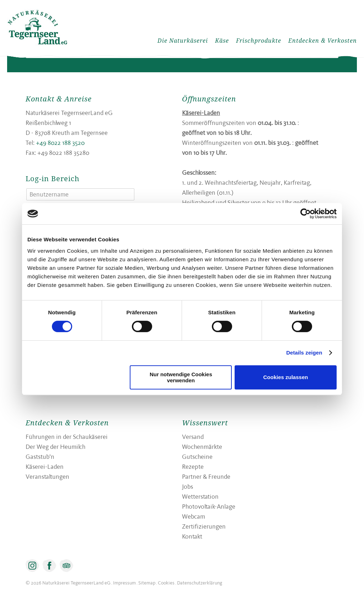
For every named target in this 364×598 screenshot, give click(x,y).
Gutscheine (197, 457)
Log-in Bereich (53, 179)
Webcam (194, 516)
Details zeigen (304, 353)
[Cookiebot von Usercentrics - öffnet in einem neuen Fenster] (306, 214)
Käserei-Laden (45, 466)
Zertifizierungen (204, 526)
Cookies (166, 583)
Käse (222, 41)
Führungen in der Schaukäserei (67, 437)
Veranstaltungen (47, 476)
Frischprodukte (259, 41)
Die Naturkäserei (183, 41)
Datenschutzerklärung (200, 583)
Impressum (124, 583)
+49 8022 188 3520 (60, 143)
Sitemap (147, 583)
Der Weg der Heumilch (55, 447)
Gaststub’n (40, 457)
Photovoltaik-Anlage (209, 506)
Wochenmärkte (202, 447)
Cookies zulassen (286, 377)
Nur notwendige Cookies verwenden (181, 377)
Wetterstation (200, 496)
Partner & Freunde (206, 476)
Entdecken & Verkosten (323, 41)
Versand (193, 437)
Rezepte (193, 466)
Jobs (188, 486)
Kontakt (192, 536)
